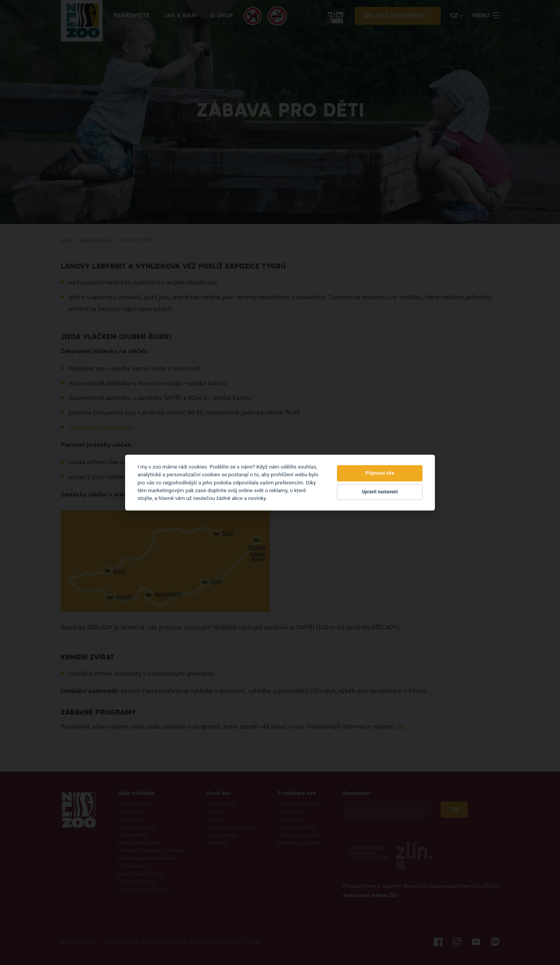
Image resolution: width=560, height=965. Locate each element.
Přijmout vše (380, 473)
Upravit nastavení (380, 492)
